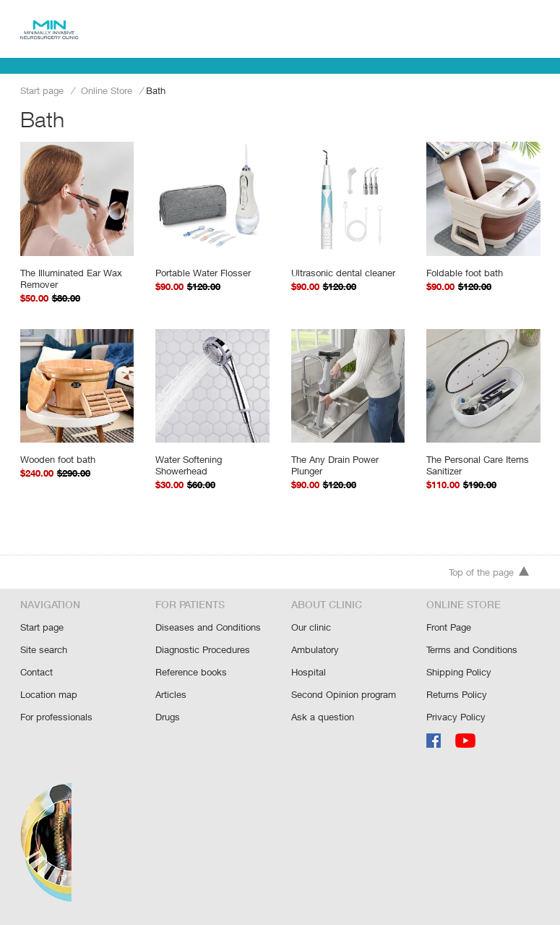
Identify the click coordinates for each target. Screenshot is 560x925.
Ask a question (323, 717)
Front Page (449, 627)
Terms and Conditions (472, 649)
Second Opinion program (344, 694)
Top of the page (489, 572)
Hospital (309, 672)
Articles (171, 694)
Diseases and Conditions (208, 627)
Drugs (168, 717)
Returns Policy (457, 694)
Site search (44, 649)
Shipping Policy (459, 672)
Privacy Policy (456, 717)
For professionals (56, 717)
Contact (36, 672)
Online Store (107, 90)
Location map (49, 694)
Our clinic (311, 627)
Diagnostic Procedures (203, 649)
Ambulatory (315, 649)
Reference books (191, 672)
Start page (42, 90)
